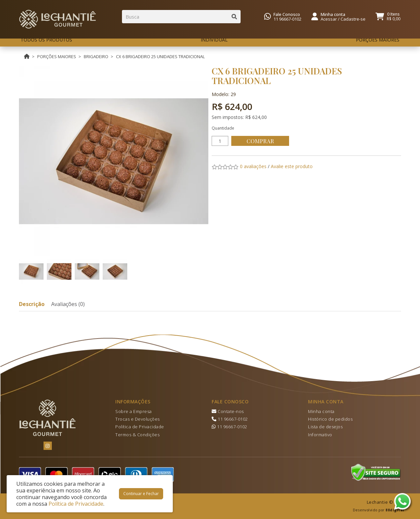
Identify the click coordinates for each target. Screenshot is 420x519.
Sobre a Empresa (134, 411)
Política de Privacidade (140, 427)
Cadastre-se (353, 19)
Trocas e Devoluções (138, 419)
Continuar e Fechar (141, 494)
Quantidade (223, 128)
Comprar (261, 141)
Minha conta (321, 411)
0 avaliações (253, 166)
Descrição (32, 304)
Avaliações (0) (68, 304)
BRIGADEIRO (96, 56)
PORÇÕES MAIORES (57, 56)
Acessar (329, 19)
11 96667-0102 (287, 19)
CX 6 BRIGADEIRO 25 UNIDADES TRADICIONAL (160, 56)
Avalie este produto (292, 166)
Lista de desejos (325, 427)
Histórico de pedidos (330, 419)
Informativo (320, 435)
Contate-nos (228, 411)
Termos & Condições (137, 435)
